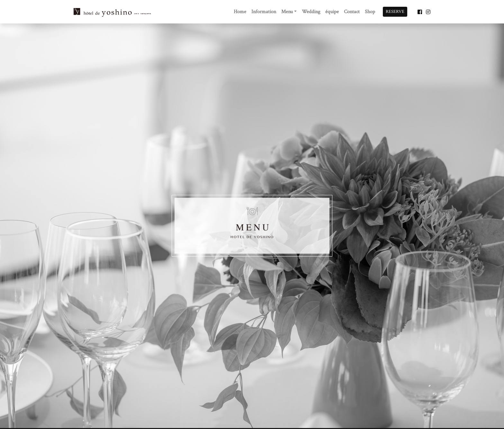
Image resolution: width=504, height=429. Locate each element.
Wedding (311, 12)
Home (240, 12)
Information (264, 12)
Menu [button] (287, 12)
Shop (370, 12)
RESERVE (395, 12)
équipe (332, 12)
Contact (352, 12)
